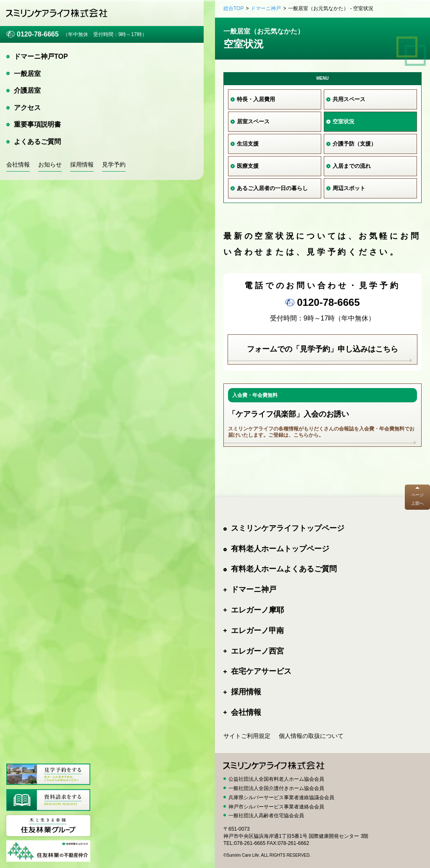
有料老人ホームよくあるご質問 (284, 569)
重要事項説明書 (37, 124)
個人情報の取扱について (311, 736)
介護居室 (27, 90)
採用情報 (82, 164)
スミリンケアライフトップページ (288, 528)
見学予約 (114, 164)
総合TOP (233, 8)
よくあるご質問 (37, 142)
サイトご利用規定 (247, 736)
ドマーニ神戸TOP (41, 56)
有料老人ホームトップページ (280, 549)
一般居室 (27, 74)
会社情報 (18, 164)
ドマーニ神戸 (266, 8)
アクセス (27, 108)
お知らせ (50, 164)
